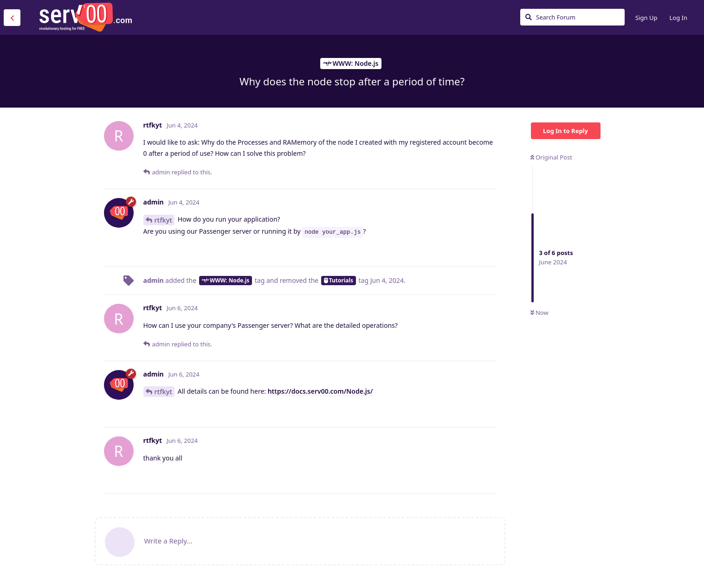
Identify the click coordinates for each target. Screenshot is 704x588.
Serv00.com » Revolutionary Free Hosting (85, 17)
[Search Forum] (572, 17)
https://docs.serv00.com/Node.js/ (320, 391)
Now (539, 313)
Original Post (551, 157)
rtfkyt (164, 220)
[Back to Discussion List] (12, 18)
